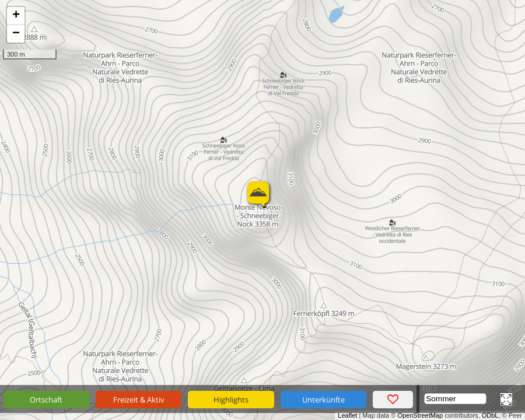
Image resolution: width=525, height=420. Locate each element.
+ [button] (16, 16)
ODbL (490, 415)
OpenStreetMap (420, 415)
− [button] (16, 34)
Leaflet (347, 415)
